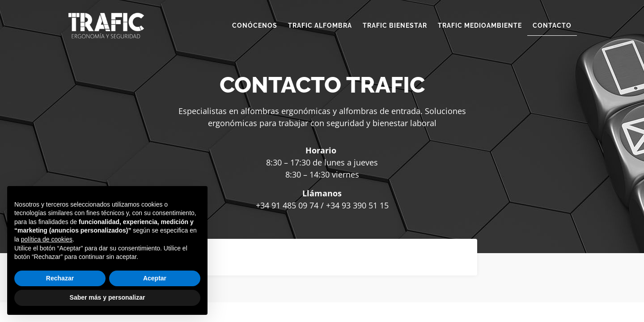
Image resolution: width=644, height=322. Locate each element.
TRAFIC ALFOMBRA (320, 25)
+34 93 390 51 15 (357, 205)
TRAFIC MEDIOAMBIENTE (480, 25)
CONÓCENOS (255, 25)
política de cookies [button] (47, 239)
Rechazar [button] (60, 278)
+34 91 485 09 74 (287, 205)
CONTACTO (552, 25)
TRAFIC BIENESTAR (395, 25)
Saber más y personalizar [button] (108, 297)
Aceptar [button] (155, 278)
